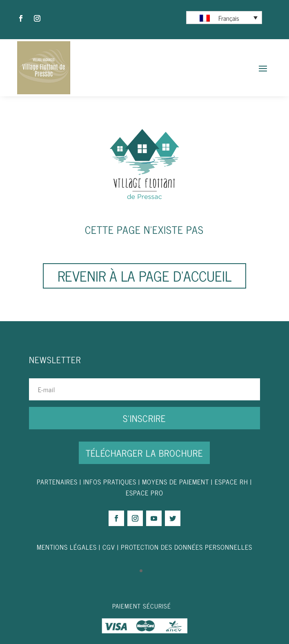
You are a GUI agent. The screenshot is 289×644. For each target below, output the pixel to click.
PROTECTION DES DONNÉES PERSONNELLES (187, 547)
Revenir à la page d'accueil (144, 275)
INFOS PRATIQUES (110, 482)
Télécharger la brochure (144, 453)
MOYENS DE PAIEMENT (176, 482)
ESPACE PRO (144, 493)
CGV (109, 547)
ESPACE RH (231, 482)
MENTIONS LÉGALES (67, 547)
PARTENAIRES (57, 482)
